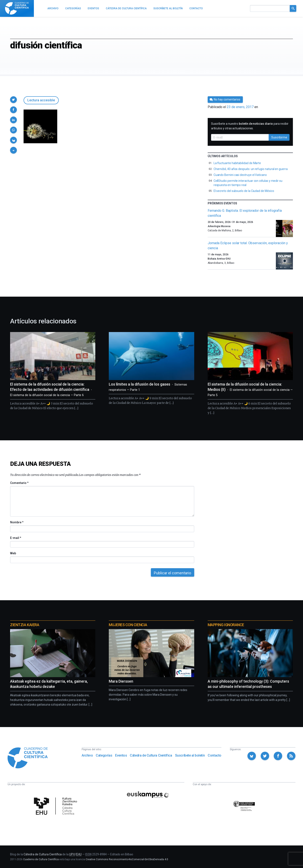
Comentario (19, 483)
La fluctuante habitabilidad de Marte (237, 163)
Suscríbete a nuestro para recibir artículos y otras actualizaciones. (250, 126)
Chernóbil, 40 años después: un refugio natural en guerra (251, 169)
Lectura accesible (41, 100)
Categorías (104, 755)
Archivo (87, 755)
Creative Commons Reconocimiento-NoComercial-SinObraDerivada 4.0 (127, 859)
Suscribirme (279, 137)
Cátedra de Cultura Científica (151, 755)
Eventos (121, 755)
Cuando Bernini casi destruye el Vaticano (240, 175)
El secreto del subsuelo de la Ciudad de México (244, 191)
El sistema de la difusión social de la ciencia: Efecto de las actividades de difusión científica (52, 389)
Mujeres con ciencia (128, 625)
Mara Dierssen (121, 681)
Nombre (17, 522)
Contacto (215, 755)
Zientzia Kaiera (25, 625)
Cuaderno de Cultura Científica (41, 859)
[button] (13, 100)
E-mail (15, 538)
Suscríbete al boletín (190, 755)
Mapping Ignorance (226, 625)
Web (13, 553)
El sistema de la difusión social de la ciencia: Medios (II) (250, 389)
